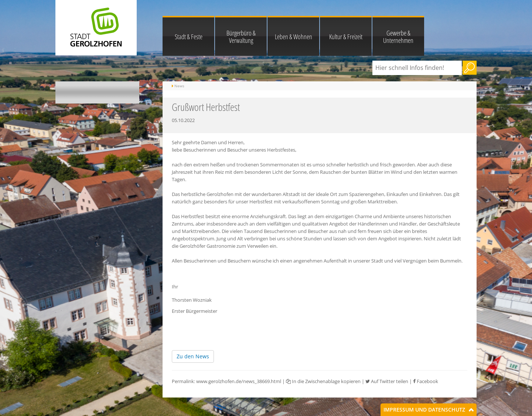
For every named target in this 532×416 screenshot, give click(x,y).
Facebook (426, 381)
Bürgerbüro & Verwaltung (241, 37)
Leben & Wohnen (294, 37)
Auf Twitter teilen (387, 381)
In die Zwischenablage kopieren (323, 381)
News (179, 86)
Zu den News (193, 356)
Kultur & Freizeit (346, 37)
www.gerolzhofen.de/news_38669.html (239, 381)
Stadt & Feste (189, 37)
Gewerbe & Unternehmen (398, 37)
